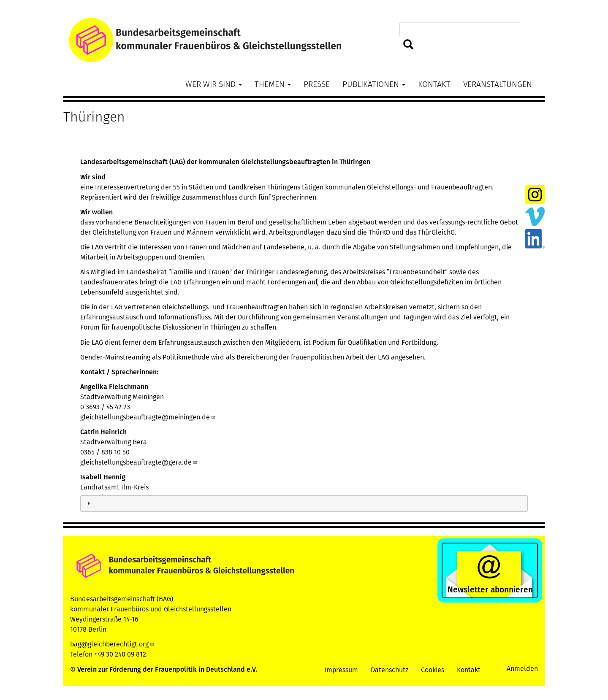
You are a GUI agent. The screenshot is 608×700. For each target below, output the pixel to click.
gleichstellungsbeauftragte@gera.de (139, 462)
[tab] (304, 504)
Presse (317, 84)
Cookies (433, 670)
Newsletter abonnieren (490, 590)
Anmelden (522, 669)
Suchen (408, 45)
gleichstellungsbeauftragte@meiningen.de (148, 417)
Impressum (341, 670)
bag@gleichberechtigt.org (112, 644)
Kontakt (434, 84)
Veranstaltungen (498, 84)
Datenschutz (389, 670)
